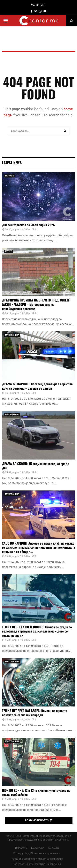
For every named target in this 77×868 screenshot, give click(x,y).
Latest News (12, 163)
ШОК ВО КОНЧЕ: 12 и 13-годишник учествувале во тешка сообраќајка (36, 792)
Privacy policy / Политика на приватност (37, 853)
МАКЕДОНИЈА (12, 335)
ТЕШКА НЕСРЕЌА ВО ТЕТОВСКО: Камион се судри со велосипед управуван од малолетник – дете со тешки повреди (37, 631)
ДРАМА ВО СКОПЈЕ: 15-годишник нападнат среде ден (36, 466)
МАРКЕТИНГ (38, 5)
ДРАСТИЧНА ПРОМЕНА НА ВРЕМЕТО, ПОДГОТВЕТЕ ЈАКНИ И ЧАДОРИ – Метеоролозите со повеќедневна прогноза (36, 304)
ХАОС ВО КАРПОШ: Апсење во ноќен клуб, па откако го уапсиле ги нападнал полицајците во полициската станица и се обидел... (38, 547)
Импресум (21, 848)
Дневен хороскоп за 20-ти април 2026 (28, 225)
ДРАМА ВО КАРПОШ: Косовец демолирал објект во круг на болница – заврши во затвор (37, 386)
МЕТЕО (9, 251)
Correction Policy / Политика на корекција (37, 864)
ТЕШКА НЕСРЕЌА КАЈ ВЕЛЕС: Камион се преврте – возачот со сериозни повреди (36, 713)
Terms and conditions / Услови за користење (37, 859)
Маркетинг (37, 848)
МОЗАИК (9, 176)
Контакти (53, 848)
